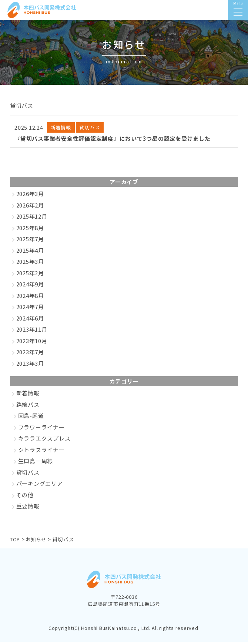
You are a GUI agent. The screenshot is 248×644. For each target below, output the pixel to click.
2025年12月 (32, 219)
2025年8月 (30, 230)
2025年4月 (30, 253)
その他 (25, 497)
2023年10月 (32, 343)
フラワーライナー (41, 430)
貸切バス (28, 475)
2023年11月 (32, 332)
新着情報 (28, 396)
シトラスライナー (41, 452)
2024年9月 (30, 287)
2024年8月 (30, 298)
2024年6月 (30, 321)
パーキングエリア (40, 486)
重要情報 (28, 509)
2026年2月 (30, 208)
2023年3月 (30, 366)
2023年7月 (30, 354)
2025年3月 (30, 264)
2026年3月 (30, 196)
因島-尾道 (31, 418)
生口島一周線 (36, 463)
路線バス (28, 407)
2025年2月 (30, 275)
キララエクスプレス (44, 441)
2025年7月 (30, 241)
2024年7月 (30, 309)
